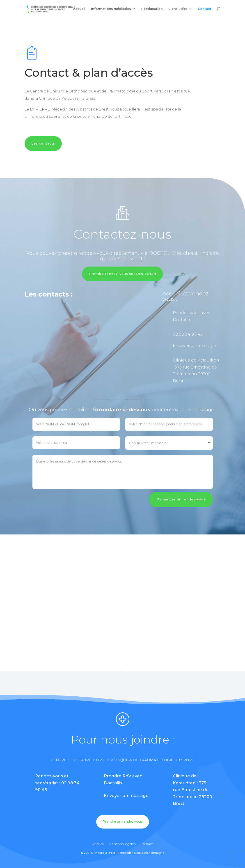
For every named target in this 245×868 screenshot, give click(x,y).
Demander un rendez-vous (181, 499)
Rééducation (152, 9)
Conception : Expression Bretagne (141, 853)
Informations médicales (111, 9)
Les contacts (43, 143)
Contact (205, 9)
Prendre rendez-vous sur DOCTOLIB (122, 274)
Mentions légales (122, 844)
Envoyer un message (195, 346)
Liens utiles (178, 9)
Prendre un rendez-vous (123, 822)
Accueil (79, 9)
